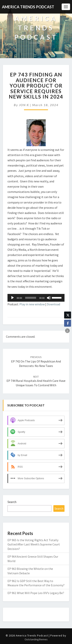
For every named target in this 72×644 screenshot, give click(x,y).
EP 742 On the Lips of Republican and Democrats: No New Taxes (36, 361)
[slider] (31, 298)
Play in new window (32, 304)
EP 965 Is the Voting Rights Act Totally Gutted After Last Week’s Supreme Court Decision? (34, 544)
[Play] (12, 298)
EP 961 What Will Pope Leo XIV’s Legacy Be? (36, 593)
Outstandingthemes (36, 639)
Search (12, 502)
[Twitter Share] (68, 315)
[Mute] (49, 298)
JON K (24, 105)
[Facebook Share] (68, 323)
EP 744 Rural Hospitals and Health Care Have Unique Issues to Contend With (36, 381)
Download (53, 304)
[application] (36, 298)
